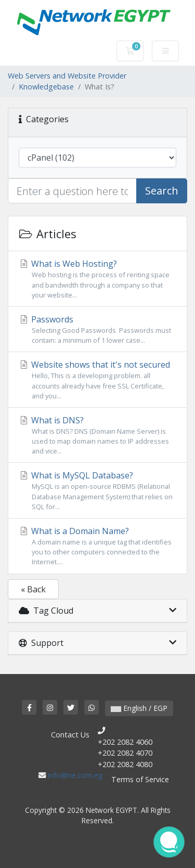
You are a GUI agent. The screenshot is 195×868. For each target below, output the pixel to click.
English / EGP (139, 708)
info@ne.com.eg (75, 775)
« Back (33, 589)
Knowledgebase (46, 87)
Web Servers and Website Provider (67, 76)
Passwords (97, 329)
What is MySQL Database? (97, 491)
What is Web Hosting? (97, 279)
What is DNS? (97, 436)
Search (162, 191)
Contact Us (70, 735)
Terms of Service (140, 779)
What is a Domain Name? (97, 546)
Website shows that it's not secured (97, 380)
